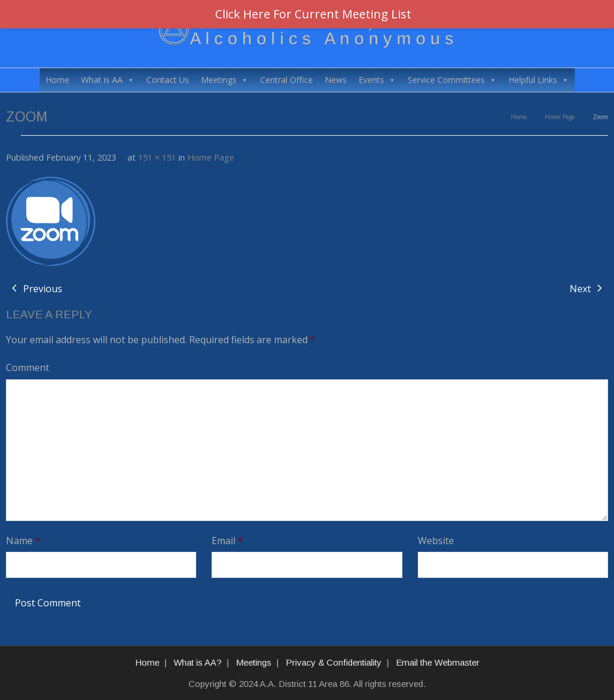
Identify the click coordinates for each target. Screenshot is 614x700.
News (336, 80)
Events (377, 80)
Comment (28, 367)
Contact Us (168, 80)
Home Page (560, 117)
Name (23, 541)
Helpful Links (539, 80)
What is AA (108, 80)
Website (436, 541)
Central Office (287, 80)
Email (227, 541)
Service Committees (452, 80)
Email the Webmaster (438, 662)
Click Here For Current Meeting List (313, 14)
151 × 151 (157, 157)
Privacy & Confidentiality (334, 662)
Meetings (225, 80)
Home (57, 80)
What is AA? (198, 662)
